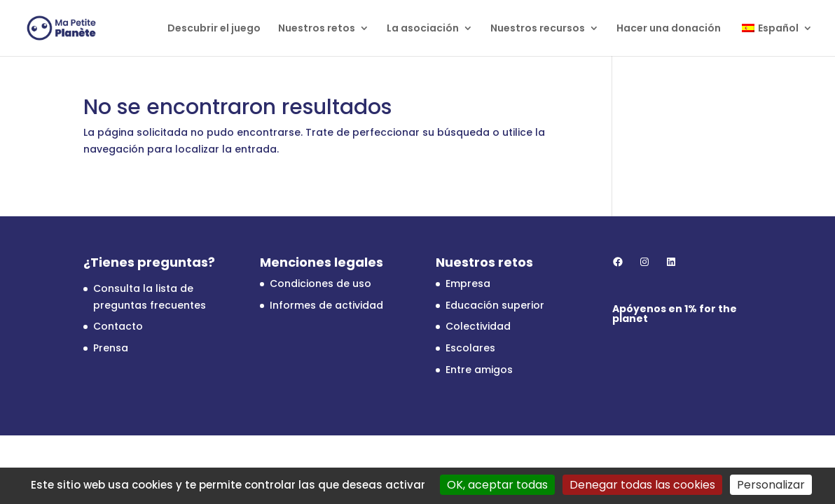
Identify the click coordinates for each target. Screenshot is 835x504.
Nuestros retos (317, 29)
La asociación (423, 29)
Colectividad (478, 326)
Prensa (111, 348)
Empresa (468, 283)
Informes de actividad (326, 305)
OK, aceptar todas (497, 485)
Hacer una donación (669, 29)
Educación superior (495, 305)
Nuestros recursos (538, 29)
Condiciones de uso (320, 283)
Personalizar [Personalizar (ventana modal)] (771, 485)
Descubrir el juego (214, 29)
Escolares (470, 348)
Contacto (118, 326)
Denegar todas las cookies (642, 485)
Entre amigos (479, 370)
